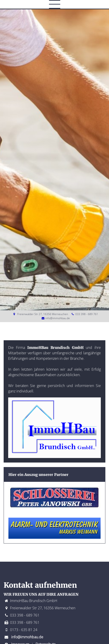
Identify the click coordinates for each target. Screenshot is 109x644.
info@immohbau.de (58, 318)
